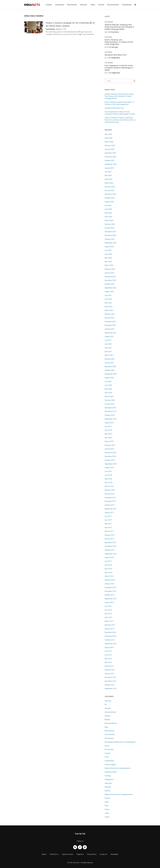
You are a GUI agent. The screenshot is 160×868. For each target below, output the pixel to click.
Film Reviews (109, 749)
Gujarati (107, 753)
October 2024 (110, 198)
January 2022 (109, 318)
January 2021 (109, 363)
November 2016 (110, 546)
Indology (108, 776)
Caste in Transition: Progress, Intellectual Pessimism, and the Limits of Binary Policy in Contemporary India (120, 120)
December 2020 (110, 366)
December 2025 (110, 153)
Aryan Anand (115, 47)
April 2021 (108, 352)
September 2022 (111, 288)
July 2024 (108, 205)
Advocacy (108, 701)
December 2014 (110, 632)
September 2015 (111, 599)
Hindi (107, 757)
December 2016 (110, 542)
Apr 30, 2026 (108, 47)
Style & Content (68, 854)
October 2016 (110, 550)
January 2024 (109, 228)
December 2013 (110, 677)
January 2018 (109, 494)
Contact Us (104, 854)
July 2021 (108, 340)
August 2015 (109, 602)
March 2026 (109, 142)
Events (107, 746)
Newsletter (114, 854)
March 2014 (109, 666)
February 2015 (110, 625)
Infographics (109, 779)
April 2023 (108, 262)
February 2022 (110, 314)
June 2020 (108, 385)
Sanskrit (107, 798)
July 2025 (108, 172)
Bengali (107, 719)
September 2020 (111, 374)
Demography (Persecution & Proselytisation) (120, 742)
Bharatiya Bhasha (111, 723)
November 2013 (110, 681)
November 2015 (110, 591)
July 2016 (108, 561)
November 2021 (110, 325)
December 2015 (110, 587)
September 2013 (111, 689)
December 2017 (110, 498)
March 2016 (109, 576)
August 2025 (109, 168)
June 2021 (108, 344)
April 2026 (108, 138)
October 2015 (110, 595)
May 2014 (108, 659)
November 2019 (110, 411)
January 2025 (109, 190)
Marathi (107, 791)
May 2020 (108, 389)
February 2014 (110, 670)
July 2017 (108, 516)
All (106, 705)
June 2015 (108, 610)
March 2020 (109, 396)
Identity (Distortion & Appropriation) (118, 768)
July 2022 (108, 295)
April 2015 (108, 617)
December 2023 (110, 232)
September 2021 (111, 333)
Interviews (84, 5)
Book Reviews (72, 5)
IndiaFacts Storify (111, 772)
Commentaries (109, 22)
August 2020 (109, 378)
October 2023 (110, 239)
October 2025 (110, 160)
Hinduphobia (127, 5)
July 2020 (108, 381)
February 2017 (110, 535)
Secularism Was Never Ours (116, 55)
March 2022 (109, 310)
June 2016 (108, 565)
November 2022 (110, 280)
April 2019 (108, 438)
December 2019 (110, 408)
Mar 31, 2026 (108, 73)
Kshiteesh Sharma (116, 58)
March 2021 (109, 355)
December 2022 (110, 277)
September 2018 (111, 464)
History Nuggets (110, 764)
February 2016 (110, 580)
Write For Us (54, 854)
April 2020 (108, 393)
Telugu (107, 809)
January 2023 (109, 273)
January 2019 (109, 449)
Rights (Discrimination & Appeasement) (119, 794)
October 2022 (110, 284)
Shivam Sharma (115, 32)
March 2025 (109, 183)
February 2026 (110, 145)
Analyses (49, 5)
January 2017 (109, 539)
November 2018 (110, 456)
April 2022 (108, 307)
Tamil (106, 806)
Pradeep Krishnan (116, 73)
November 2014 (110, 636)
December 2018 (110, 453)
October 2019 (110, 415)
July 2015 (108, 606)
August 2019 (109, 423)
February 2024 (110, 224)
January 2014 (109, 674)
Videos (93, 5)
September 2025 (111, 164)
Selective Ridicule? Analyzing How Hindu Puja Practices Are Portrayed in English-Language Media (119, 27)
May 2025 (108, 175)
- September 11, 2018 (61, 29)
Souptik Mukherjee (50, 29)
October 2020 (110, 370)
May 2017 (108, 524)
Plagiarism (80, 854)
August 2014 (109, 647)
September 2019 (111, 419)
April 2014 (108, 662)
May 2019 (108, 434)
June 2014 (108, 655)
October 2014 (110, 640)
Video (107, 813)
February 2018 (110, 490)
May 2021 (108, 348)
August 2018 (109, 468)
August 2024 (109, 202)
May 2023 (108, 258)
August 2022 (109, 292)
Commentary (60, 5)
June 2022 (108, 299)
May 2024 (108, 213)
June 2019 (108, 430)
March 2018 (109, 486)
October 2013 (110, 685)
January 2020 (109, 404)
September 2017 (111, 509)
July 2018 (108, 471)
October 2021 (110, 329)
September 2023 (111, 243)
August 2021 (109, 336)
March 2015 (109, 621)
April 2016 (108, 572)
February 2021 (110, 359)
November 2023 (110, 235)
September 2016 (111, 554)
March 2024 (109, 220)
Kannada (108, 787)
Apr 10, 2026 (108, 58)
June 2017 (108, 520)
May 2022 (108, 303)
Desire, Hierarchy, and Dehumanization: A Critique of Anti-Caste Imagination (119, 42)
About (44, 854)
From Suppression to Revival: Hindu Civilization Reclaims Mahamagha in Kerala (119, 68)
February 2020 (110, 400)
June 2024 (108, 209)
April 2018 (108, 482)
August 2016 (109, 557)
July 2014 (108, 651)
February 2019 (110, 445)
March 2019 (109, 441)
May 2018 (108, 479)
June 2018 (108, 475)
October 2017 (110, 505)
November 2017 (110, 501)
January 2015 (109, 629)
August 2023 (109, 247)
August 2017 (109, 513)
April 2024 (108, 217)
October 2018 (110, 460)
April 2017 (108, 527)
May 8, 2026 (108, 32)
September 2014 (111, 644)
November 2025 (110, 157)
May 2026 (108, 134)
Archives (101, 5)
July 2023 (108, 250)
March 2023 (109, 265)
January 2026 (109, 149)
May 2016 (108, 569)
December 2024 (110, 194)
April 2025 (108, 179)
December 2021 (110, 321)
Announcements (113, 5)
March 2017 (109, 531)
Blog (106, 727)
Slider (107, 802)
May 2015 (108, 614)
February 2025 (110, 187)
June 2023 (108, 254)
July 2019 (108, 426)
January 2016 (109, 584)
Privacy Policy (92, 854)
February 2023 (110, 269)
